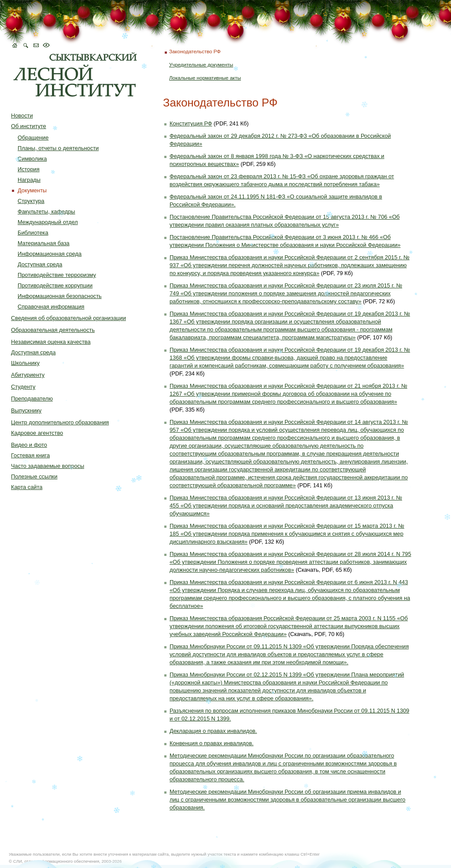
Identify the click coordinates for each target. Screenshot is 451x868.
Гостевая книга (30, 455)
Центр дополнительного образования (60, 422)
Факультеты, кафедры (46, 211)
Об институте (29, 126)
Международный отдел (48, 222)
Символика (32, 159)
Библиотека (33, 233)
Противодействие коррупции (55, 285)
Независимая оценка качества (51, 342)
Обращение (33, 138)
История (29, 169)
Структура (31, 201)
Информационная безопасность (60, 296)
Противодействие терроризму (57, 275)
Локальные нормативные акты (205, 78)
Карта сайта (27, 487)
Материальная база (44, 243)
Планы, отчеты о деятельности (58, 148)
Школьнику (25, 363)
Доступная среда (40, 264)
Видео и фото (29, 445)
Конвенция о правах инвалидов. (212, 743)
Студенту (23, 387)
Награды (29, 180)
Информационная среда (50, 254)
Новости (22, 116)
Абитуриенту (28, 375)
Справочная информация (51, 307)
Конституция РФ (191, 123)
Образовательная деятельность (53, 330)
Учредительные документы (201, 65)
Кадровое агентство (37, 433)
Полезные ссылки (34, 476)
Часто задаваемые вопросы (48, 466)
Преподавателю (32, 399)
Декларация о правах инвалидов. (213, 731)
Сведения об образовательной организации (68, 318)
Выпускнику (26, 410)
